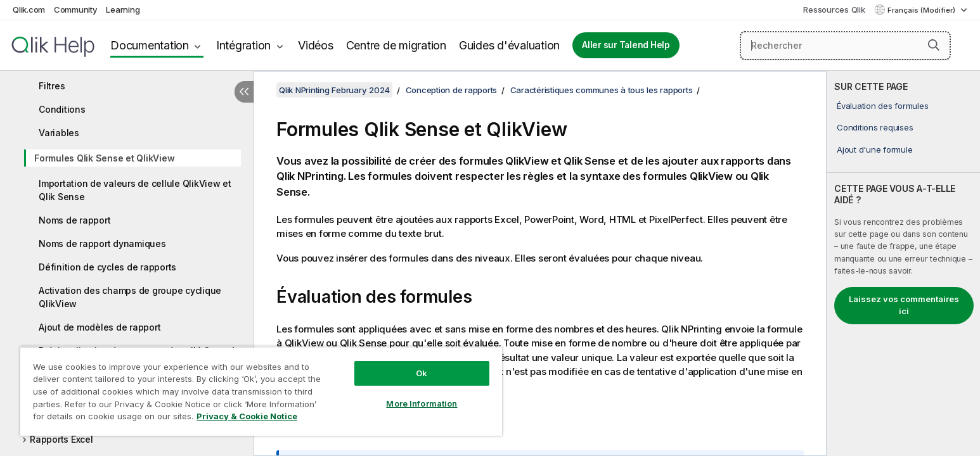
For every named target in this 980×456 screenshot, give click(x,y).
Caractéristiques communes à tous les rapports (602, 90)
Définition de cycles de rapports (107, 267)
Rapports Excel (61, 439)
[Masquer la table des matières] (244, 92)
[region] (261, 391)
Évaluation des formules (882, 106)
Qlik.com (29, 9)
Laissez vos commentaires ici (904, 305)
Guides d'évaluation (509, 45)
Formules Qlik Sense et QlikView (104, 158)
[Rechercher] (845, 46)
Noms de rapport (74, 220)
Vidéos (316, 45)
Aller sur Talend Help (626, 45)
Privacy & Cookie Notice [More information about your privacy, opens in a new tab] (247, 416)
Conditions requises (875, 127)
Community (76, 9)
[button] (934, 45)
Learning (123, 9)
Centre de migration (396, 45)
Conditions (62, 109)
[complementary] (903, 263)
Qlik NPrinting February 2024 (334, 90)
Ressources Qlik (834, 9)
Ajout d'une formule (874, 149)
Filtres (52, 86)
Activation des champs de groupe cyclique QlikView (130, 297)
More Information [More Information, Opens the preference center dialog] (422, 403)
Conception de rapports (452, 90)
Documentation (150, 45)
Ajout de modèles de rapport (100, 327)
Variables (59, 133)
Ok (422, 373)
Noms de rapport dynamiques (102, 244)
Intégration (243, 45)
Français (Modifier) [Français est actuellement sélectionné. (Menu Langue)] (922, 10)
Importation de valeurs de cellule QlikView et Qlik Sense (135, 190)
